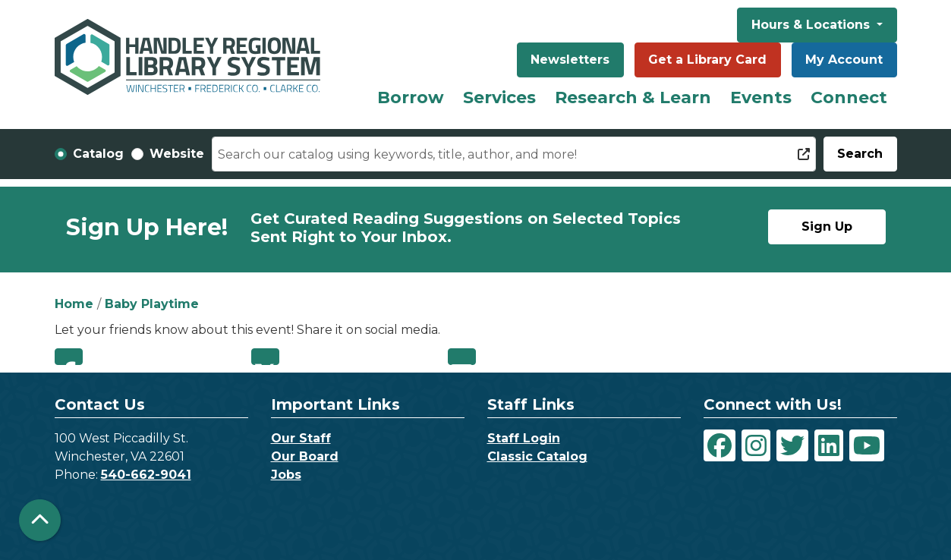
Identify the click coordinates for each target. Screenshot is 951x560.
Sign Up (827, 227)
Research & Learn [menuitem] (633, 98)
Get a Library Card (707, 60)
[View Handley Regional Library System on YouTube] (867, 445)
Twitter (265, 357)
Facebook (69, 357)
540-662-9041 (146, 475)
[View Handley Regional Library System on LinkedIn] (829, 445)
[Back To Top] (40, 520)
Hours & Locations (812, 25)
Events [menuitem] (761, 98)
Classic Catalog (537, 456)
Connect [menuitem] (849, 98)
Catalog (98, 154)
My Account (844, 60)
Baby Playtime (152, 304)
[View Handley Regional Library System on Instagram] (756, 445)
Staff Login (524, 438)
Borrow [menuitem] (411, 98)
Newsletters (570, 60)
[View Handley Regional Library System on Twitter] (792, 445)
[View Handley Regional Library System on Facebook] (720, 445)
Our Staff (301, 438)
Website (177, 154)
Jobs (286, 475)
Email (462, 357)
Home (74, 304)
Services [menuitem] (499, 98)
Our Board (305, 456)
